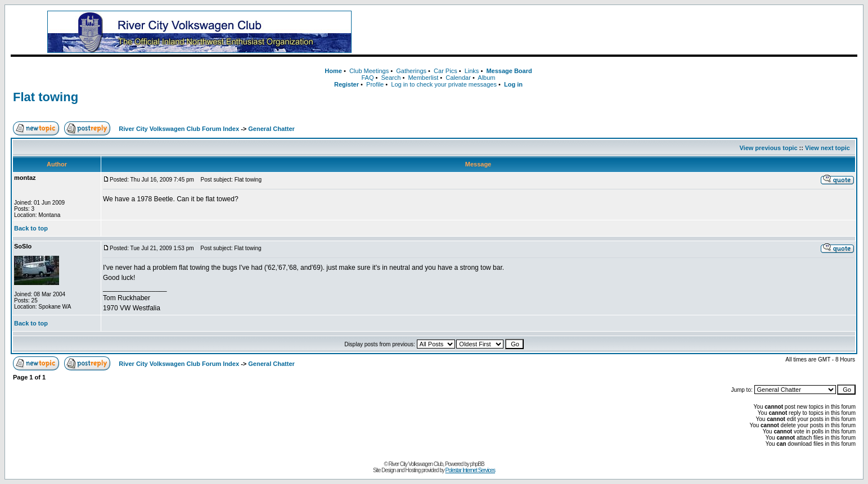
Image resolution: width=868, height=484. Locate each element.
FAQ (367, 78)
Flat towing (46, 97)
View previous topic (768, 148)
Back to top (31, 228)
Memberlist (423, 78)
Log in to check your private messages (444, 84)
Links (472, 71)
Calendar (458, 78)
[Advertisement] (625, 32)
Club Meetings (369, 71)
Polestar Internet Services (471, 470)
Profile (375, 84)
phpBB (477, 464)
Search (391, 78)
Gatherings (411, 71)
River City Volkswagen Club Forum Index (179, 129)
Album (486, 78)
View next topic (827, 148)
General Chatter (271, 129)
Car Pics (446, 71)
